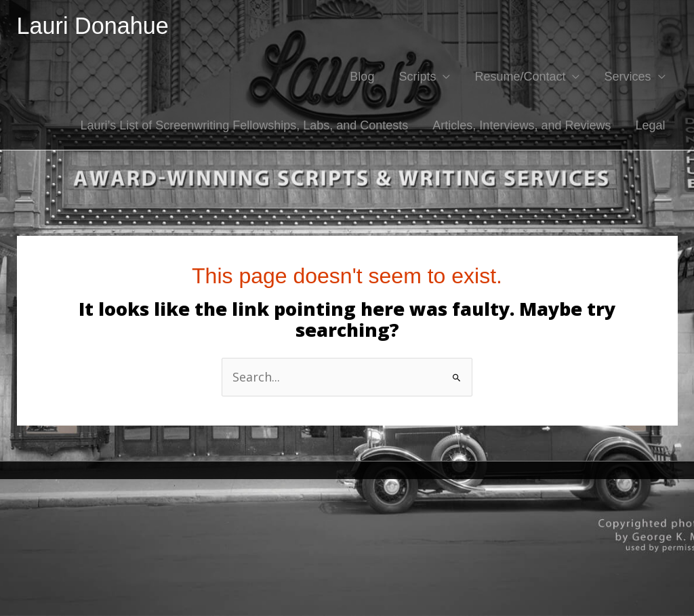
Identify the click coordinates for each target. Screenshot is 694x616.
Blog (362, 77)
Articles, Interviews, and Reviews (522, 125)
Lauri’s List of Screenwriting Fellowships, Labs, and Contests (244, 125)
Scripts (417, 77)
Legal (650, 125)
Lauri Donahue (93, 26)
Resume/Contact (520, 77)
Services (627, 77)
